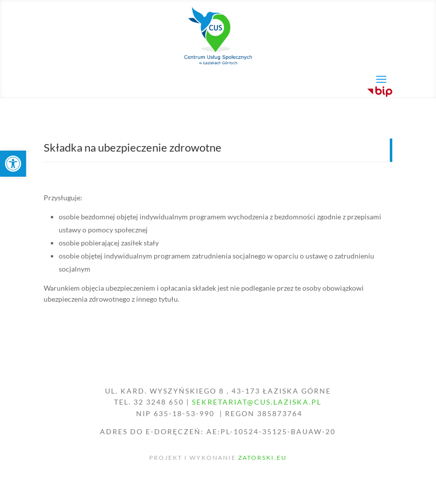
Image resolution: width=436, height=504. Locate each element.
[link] (13, 164)
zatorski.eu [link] (262, 458)
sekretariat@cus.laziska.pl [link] (257, 402)
